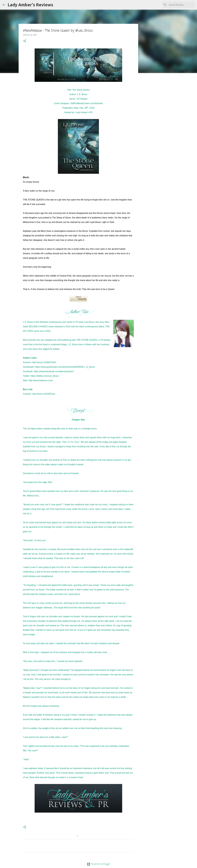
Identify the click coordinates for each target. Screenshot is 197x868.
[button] (25, 41)
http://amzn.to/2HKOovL (44, 394)
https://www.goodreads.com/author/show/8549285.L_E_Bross (65, 367)
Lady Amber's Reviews (30, 5)
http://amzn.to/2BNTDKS (44, 362)
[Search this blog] (180, 5)
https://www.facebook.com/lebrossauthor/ (54, 371)
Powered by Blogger (99, 864)
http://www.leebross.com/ (41, 380)
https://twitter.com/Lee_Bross (45, 376)
